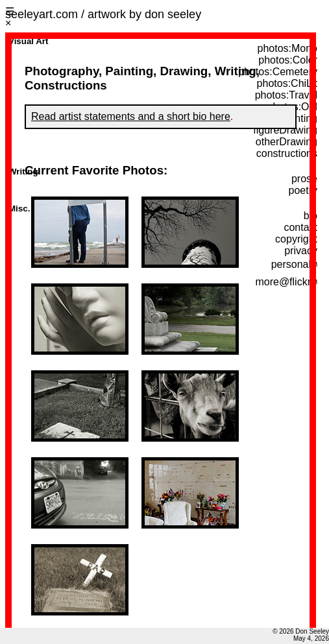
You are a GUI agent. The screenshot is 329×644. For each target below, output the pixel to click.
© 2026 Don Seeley (301, 631)
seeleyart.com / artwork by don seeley (103, 14)
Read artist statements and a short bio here (131, 116)
